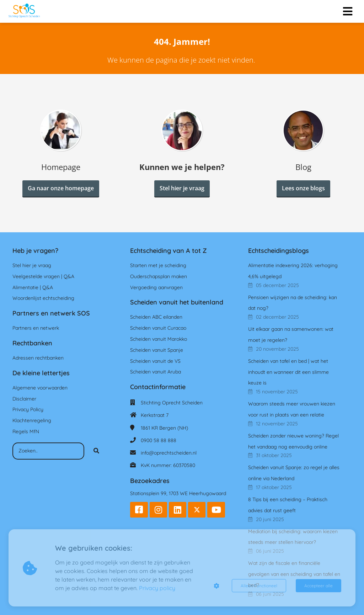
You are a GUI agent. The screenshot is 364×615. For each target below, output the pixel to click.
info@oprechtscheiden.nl (169, 453)
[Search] (96, 451)
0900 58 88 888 (159, 440)
